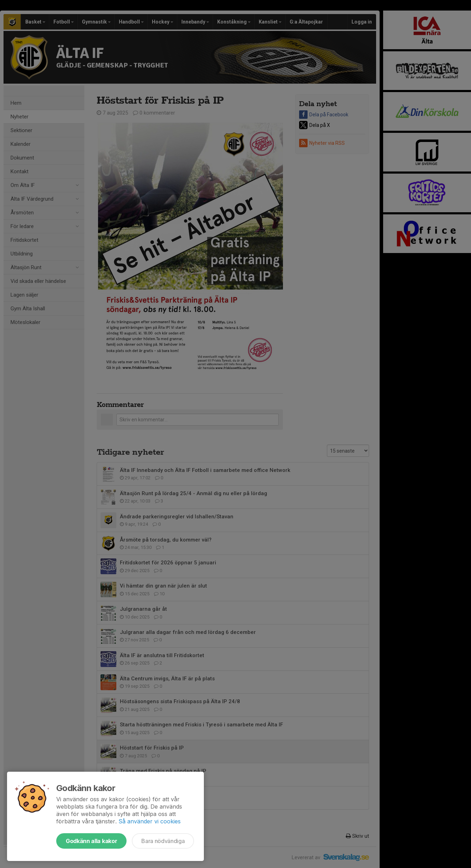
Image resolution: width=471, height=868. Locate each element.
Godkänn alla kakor (91, 841)
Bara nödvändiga (163, 841)
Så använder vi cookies (150, 821)
